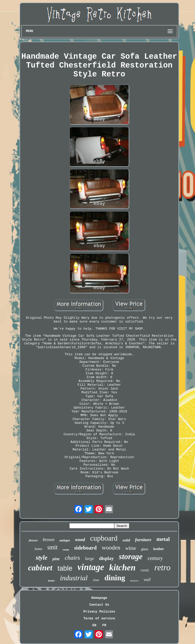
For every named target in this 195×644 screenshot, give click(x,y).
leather (159, 549)
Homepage (99, 598)
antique (65, 540)
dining (115, 578)
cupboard (104, 538)
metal (163, 539)
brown (49, 540)
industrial (74, 578)
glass (145, 549)
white (131, 548)
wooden (111, 548)
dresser (33, 540)
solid (126, 540)
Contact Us (99, 605)
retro (162, 568)
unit (53, 547)
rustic (145, 570)
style (42, 558)
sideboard (85, 548)
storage (131, 557)
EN (94, 625)
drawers (134, 581)
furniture (143, 540)
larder (52, 581)
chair (96, 580)
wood (80, 540)
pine (56, 559)
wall (147, 580)
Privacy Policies (99, 612)
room (66, 550)
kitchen (122, 567)
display (106, 558)
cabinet (40, 568)
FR (104, 625)
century (155, 558)
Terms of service (99, 618)
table (65, 568)
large (90, 559)
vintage (91, 567)
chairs (72, 558)
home (38, 549)
